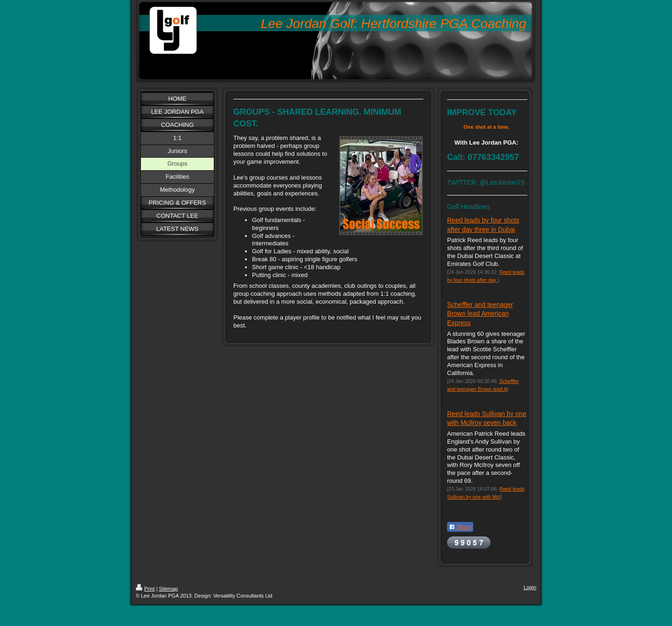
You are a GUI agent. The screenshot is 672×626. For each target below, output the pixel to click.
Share (460, 527)
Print (145, 589)
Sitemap (168, 589)
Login (530, 587)
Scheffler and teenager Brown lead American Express (480, 314)
